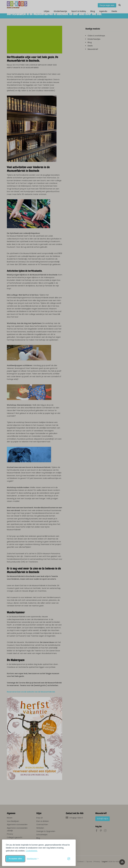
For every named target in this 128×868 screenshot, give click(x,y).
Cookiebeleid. (32, 851)
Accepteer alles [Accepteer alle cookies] (15, 859)
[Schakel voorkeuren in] (33, 859)
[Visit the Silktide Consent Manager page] (69, 859)
